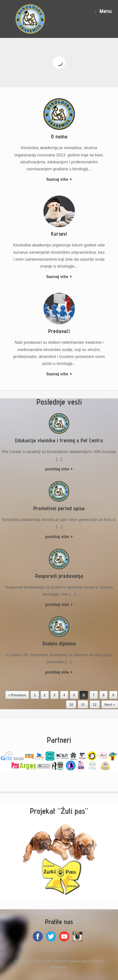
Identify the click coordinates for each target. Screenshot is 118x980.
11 (83, 705)
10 (71, 705)
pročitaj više (59, 469)
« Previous (17, 695)
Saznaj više (59, 179)
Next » (110, 705)
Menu (103, 11)
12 (95, 705)
